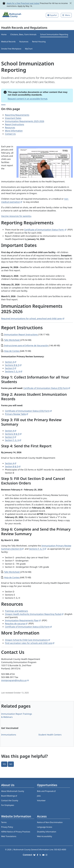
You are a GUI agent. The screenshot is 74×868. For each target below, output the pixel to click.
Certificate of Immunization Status (46, 230)
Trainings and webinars (16, 611)
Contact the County (10, 800)
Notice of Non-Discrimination (50, 822)
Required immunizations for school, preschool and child (33, 318)
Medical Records (8, 42)
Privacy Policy (7, 827)
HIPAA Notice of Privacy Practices (16, 832)
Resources (10, 128)
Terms (4, 822)
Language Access (45, 827)
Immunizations (9, 735)
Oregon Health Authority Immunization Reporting (34, 614)
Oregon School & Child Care (28, 640)
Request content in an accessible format (28, 99)
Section (11, 362)
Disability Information (47, 832)
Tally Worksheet (12, 340)
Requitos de (16, 624)
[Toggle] (66, 15)
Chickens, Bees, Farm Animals (23, 34)
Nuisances (24, 42)
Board (9, 796)
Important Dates (13, 118)
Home (4, 34)
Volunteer (41, 800)
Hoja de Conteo (12, 351)
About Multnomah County (13, 791)
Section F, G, (13, 440)
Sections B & (13, 365)
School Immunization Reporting (54, 34)
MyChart (29, 49)
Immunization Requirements (23, 620)
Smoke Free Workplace (11, 49)
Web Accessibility (45, 836)
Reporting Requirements (17, 115)
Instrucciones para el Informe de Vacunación (27, 345)
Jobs (39, 796)
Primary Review (17, 414)
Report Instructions (14, 124)
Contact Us (10, 134)
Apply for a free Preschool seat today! (23, 3)
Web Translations (9, 836)
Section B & (13, 466)
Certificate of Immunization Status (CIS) (47, 388)
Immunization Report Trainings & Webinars (17, 715)
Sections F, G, (14, 371)
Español (53, 15)
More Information (14, 131)
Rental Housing (39, 42)
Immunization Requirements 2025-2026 (25, 121)
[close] (71, 3)
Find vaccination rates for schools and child (30, 643)
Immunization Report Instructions (21, 334)
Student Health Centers (50, 735)
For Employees (8, 805)
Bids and (47, 791)
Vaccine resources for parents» (16, 216)
